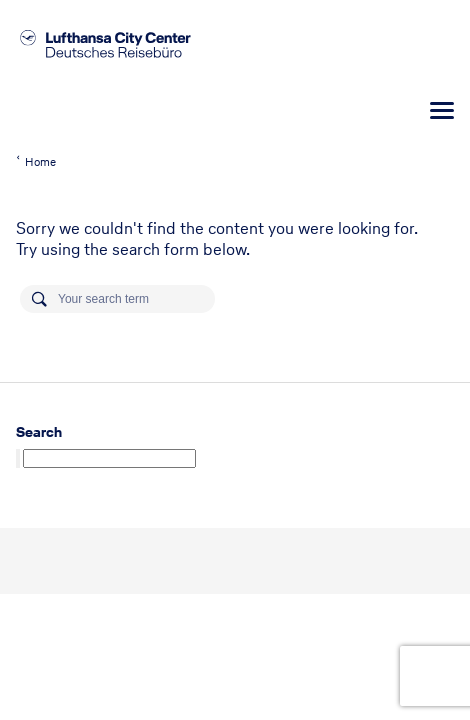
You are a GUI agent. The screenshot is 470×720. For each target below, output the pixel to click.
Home (40, 162)
